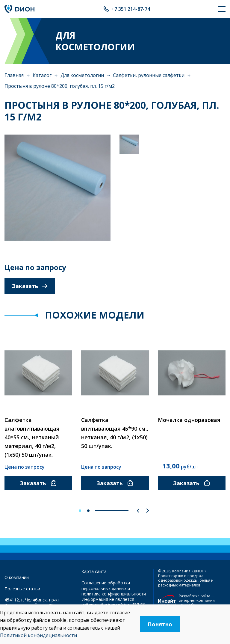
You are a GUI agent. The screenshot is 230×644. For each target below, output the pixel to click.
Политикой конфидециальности (38, 635)
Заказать (30, 286)
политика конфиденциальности (114, 594)
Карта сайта (94, 571)
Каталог (42, 75)
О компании (17, 577)
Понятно (160, 624)
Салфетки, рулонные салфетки (149, 75)
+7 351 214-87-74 (131, 9)
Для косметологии (82, 75)
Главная (14, 75)
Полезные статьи (22, 589)
